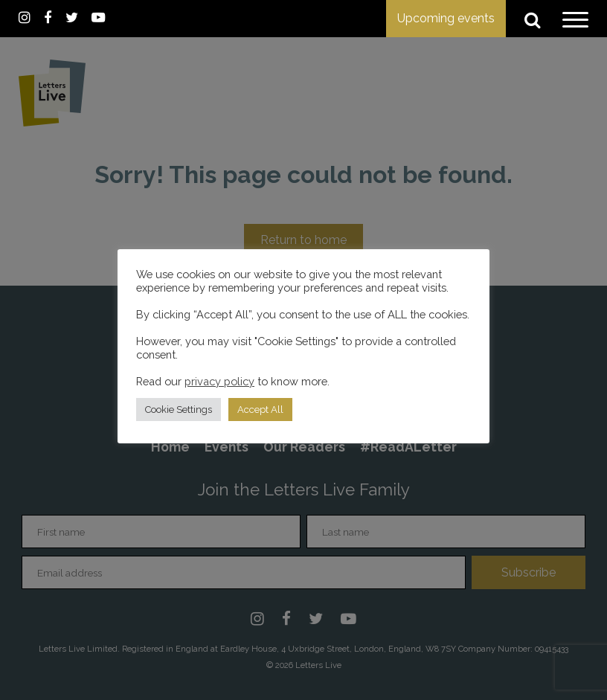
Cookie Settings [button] (179, 410)
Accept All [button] (260, 410)
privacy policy (219, 381)
